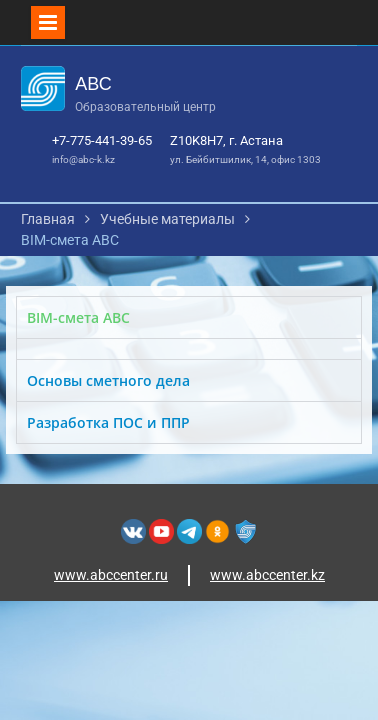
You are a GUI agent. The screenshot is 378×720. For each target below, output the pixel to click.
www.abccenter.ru (111, 575)
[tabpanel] (189, 348)
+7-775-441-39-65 (102, 140)
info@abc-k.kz (83, 159)
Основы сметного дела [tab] (108, 380)
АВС (93, 84)
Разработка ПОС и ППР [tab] (108, 422)
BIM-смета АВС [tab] (78, 317)
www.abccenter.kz (267, 575)
